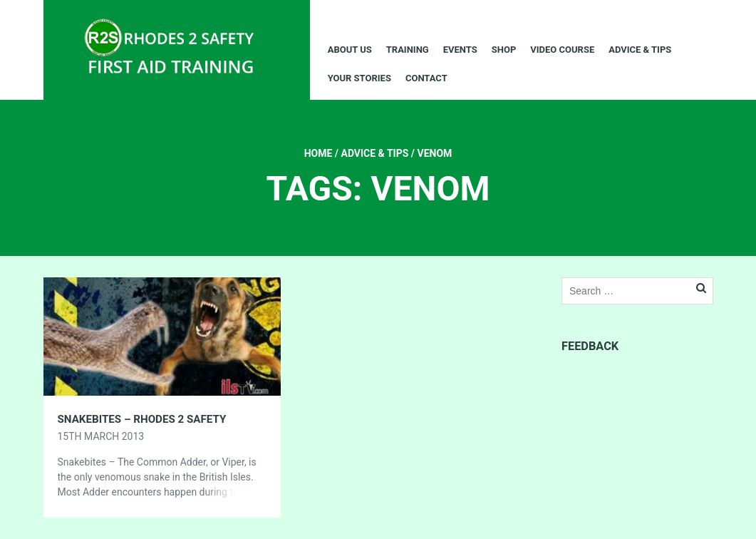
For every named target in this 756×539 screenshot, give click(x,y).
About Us (350, 50)
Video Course (562, 50)
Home (319, 153)
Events (460, 50)
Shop (504, 50)
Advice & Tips (640, 50)
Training (408, 50)
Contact (426, 78)
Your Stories (359, 78)
